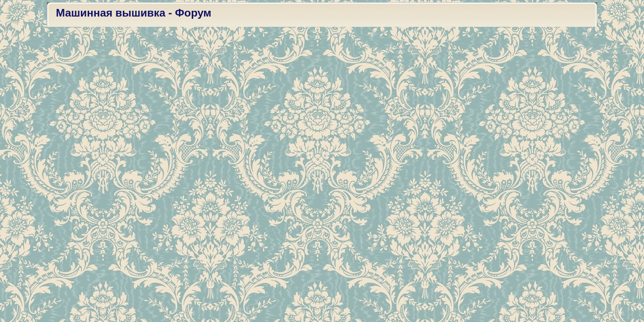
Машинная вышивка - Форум (134, 13)
